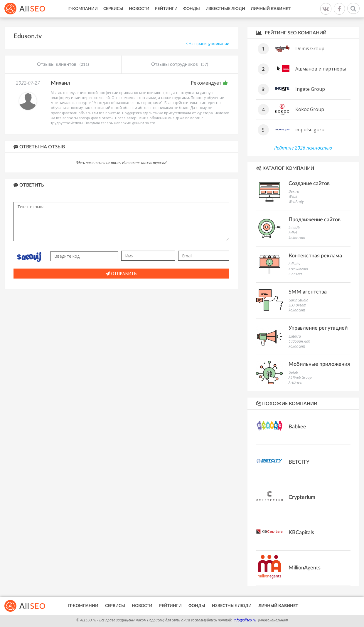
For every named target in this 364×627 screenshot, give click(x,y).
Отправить (121, 273)
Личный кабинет (271, 9)
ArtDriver (296, 382)
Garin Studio (298, 300)
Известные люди (225, 9)
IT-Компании (83, 9)
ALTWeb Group (300, 377)
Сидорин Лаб (299, 341)
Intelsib (294, 228)
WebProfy (296, 202)
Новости (139, 9)
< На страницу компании (208, 44)
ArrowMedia (298, 269)
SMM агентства (308, 292)
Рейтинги (166, 9)
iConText (295, 274)
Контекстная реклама (315, 256)
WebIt (293, 196)
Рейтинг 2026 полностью (303, 148)
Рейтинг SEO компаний (291, 33)
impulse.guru (310, 130)
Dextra (294, 191)
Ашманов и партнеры (321, 69)
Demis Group (310, 48)
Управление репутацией (318, 328)
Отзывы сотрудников (180, 65)
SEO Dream (297, 305)
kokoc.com (297, 238)
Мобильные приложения (319, 364)
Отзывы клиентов (63, 65)
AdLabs (294, 264)
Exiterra (295, 336)
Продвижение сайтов (315, 220)
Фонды (192, 9)
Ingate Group (310, 89)
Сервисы (113, 9)
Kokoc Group (310, 109)
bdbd (293, 233)
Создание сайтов (309, 184)
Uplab (293, 372)
